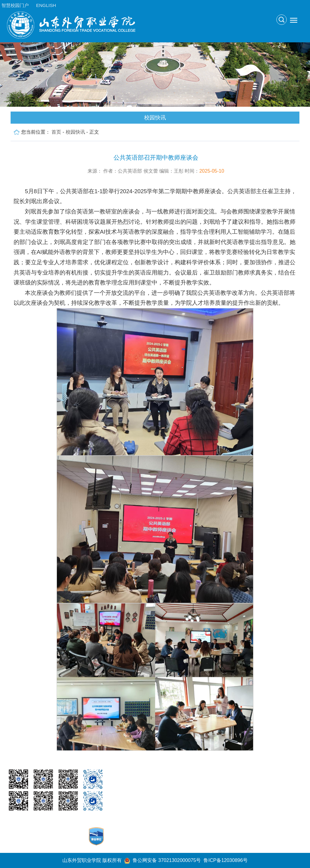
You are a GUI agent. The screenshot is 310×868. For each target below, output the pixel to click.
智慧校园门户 (15, 5)
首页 (56, 132)
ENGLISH (46, 5)
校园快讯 (75, 132)
